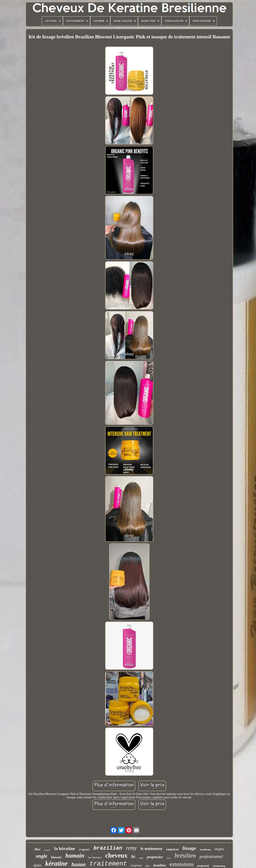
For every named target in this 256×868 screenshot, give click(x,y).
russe (169, 858)
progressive (155, 857)
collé (141, 858)
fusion (79, 865)
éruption (136, 865)
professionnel (211, 857)
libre (38, 849)
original (84, 850)
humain (75, 856)
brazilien (160, 865)
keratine (47, 850)
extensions (182, 864)
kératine (57, 864)
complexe (172, 850)
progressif (203, 866)
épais (37, 865)
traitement (108, 864)
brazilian (108, 848)
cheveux (116, 855)
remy (131, 848)
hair (148, 866)
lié (133, 857)
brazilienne (205, 850)
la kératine (65, 848)
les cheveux (95, 857)
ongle (41, 856)
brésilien (185, 855)
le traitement (151, 849)
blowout (56, 857)
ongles (219, 849)
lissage (189, 848)
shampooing (219, 866)
